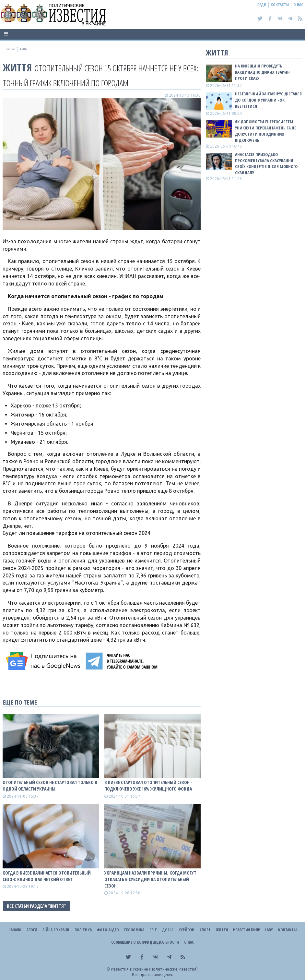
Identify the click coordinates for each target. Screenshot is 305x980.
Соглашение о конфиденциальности (145, 942)
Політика (83, 930)
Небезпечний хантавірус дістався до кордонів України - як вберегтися (268, 100)
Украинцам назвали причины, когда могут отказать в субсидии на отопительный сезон (150, 879)
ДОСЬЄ (168, 930)
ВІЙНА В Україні (56, 930)
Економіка (134, 930)
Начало (15, 930)
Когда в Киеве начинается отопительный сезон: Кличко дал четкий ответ (47, 876)
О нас (298, 5)
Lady (269, 930)
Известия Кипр (246, 930)
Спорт (205, 930)
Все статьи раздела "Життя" (36, 906)
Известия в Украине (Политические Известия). (155, 969)
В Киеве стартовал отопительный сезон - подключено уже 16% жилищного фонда (148, 786)
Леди (262, 5)
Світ (153, 930)
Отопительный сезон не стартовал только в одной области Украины (50, 786)
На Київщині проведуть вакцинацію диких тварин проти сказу (262, 72)
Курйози (187, 930)
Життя (17, 67)
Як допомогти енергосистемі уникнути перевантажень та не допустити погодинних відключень (266, 131)
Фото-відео (108, 930)
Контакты (280, 5)
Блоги (32, 930)
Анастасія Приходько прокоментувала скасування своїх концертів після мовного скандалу (266, 164)
